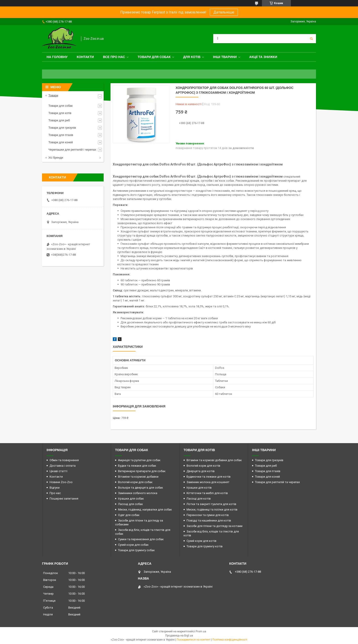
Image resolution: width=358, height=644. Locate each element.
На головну (57, 57)
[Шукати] (311, 39)
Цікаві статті (58, 471)
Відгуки (55, 488)
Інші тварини (225, 57)
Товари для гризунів (62, 128)
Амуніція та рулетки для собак (139, 460)
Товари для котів (60, 113)
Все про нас (114, 57)
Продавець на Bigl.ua (179, 636)
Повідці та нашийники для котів (209, 520)
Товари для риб (59, 120)
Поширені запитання (64, 499)
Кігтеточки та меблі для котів (207, 493)
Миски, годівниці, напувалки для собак (145, 510)
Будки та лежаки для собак (137, 466)
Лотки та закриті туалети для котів (211, 504)
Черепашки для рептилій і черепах (72, 150)
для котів (192, 57)
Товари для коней (61, 142)
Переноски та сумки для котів (208, 515)
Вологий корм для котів (203, 466)
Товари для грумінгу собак (136, 550)
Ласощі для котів (199, 499)
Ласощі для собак (130, 504)
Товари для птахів (61, 135)
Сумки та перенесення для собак (141, 539)
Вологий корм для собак (135, 482)
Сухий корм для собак (133, 545)
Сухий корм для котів (201, 541)
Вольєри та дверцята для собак (141, 488)
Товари (53, 95)
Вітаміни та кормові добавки (138, 477)
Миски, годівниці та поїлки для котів (212, 510)
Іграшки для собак (131, 499)
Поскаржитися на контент (193, 640)
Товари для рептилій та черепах (277, 482)
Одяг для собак (129, 515)
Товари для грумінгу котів (205, 546)
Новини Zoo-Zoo (61, 482)
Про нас (55, 493)
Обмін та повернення (64, 460)
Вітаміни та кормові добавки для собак (214, 460)
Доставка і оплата (63, 466)
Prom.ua (201, 631)
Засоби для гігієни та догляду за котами (215, 526)
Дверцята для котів (201, 471)
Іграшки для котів (199, 488)
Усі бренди (56, 158)
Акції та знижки (263, 57)
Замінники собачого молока (138, 493)
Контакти (85, 57)
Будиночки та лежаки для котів (209, 477)
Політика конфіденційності (230, 640)
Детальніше (224, 12)
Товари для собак (154, 57)
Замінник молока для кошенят (208, 482)
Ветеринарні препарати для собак (142, 471)
